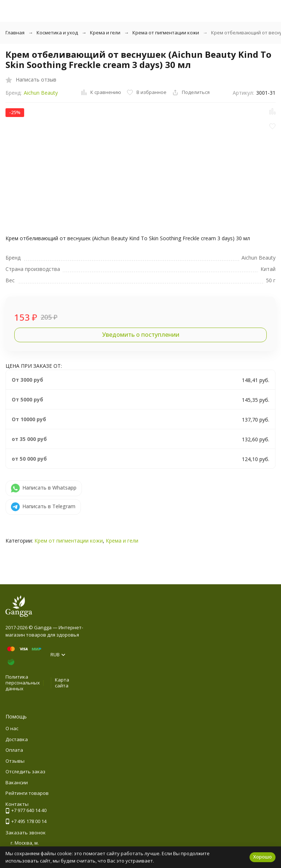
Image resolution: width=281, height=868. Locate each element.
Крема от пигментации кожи (166, 33)
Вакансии (17, 782)
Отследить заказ (25, 771)
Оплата (14, 750)
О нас (12, 728)
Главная (15, 33)
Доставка (17, 739)
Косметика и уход (57, 33)
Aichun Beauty (41, 93)
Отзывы (15, 761)
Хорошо (263, 857)
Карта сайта (62, 683)
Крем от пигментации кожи (69, 541)
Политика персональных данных (23, 682)
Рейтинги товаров (27, 793)
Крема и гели (105, 33)
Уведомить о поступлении (141, 335)
